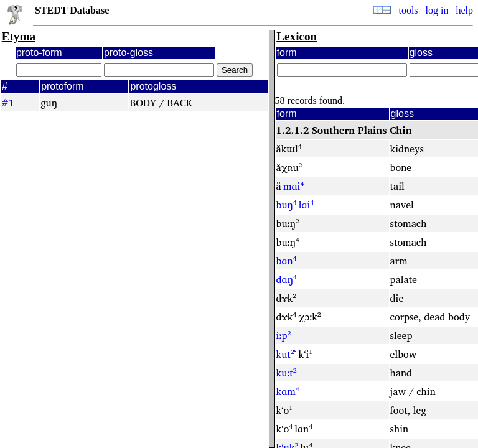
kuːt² (287, 373)
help (464, 10)
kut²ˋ (287, 354)
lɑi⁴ (306, 205)
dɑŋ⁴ (287, 279)
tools (408, 10)
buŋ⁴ (287, 205)
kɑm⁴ (288, 391)
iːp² (284, 335)
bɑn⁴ (287, 261)
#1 (8, 103)
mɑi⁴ (293, 186)
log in (437, 10)
